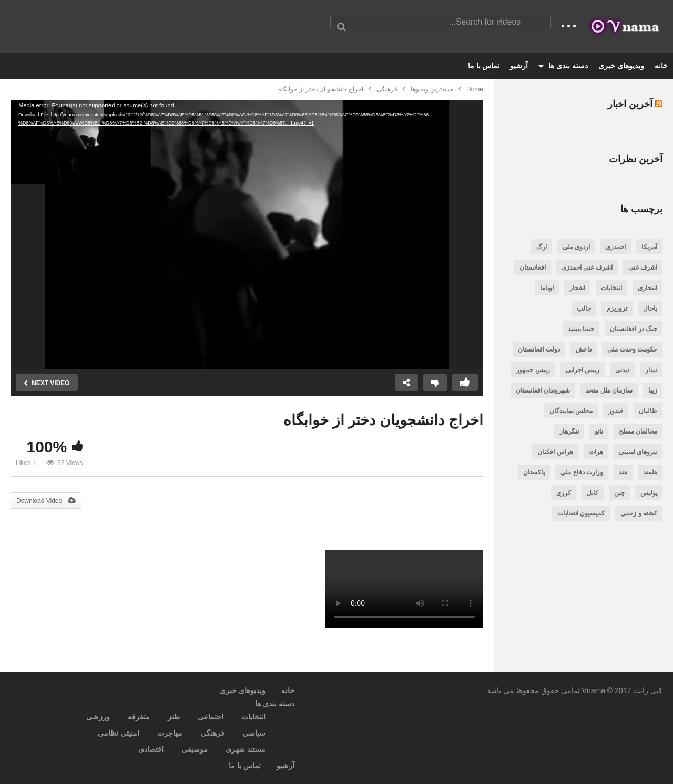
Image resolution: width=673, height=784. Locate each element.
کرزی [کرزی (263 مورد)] (564, 493)
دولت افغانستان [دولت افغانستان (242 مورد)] (539, 349)
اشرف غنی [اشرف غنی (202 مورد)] (643, 267)
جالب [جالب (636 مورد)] (584, 308)
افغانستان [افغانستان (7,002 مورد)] (533, 267)
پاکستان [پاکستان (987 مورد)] (534, 472)
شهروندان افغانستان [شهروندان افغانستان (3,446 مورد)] (543, 390)
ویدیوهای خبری (621, 66)
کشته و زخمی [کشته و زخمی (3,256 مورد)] (639, 513)
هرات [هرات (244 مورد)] (596, 452)
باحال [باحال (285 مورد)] (650, 308)
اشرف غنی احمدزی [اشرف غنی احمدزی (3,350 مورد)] (587, 267)
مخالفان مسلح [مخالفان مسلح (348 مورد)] (638, 431)
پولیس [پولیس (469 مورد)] (649, 493)
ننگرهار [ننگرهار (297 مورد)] (569, 431)
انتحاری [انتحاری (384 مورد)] (647, 288)
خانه (661, 66)
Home (475, 89)
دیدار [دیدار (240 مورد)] (651, 370)
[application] (247, 234)
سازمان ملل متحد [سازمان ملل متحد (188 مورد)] (609, 390)
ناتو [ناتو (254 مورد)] (599, 431)
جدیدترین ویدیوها (432, 89)
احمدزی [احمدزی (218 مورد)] (616, 247)
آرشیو (519, 66)
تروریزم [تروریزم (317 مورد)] (617, 308)
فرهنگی (387, 89)
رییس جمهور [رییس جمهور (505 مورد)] (533, 370)
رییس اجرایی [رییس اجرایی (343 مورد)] (583, 370)
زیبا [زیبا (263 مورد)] (653, 390)
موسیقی (195, 749)
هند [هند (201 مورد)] (623, 472)
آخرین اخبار (630, 104)
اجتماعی (211, 717)
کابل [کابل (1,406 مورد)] (593, 493)
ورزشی (98, 717)
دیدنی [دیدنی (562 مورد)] (622, 370)
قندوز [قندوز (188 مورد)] (616, 411)
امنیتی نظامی (119, 733)
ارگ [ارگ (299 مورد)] (542, 247)
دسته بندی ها (563, 66)
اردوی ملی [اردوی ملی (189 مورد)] (576, 247)
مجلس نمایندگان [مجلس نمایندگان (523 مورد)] (571, 411)
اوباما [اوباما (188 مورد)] (547, 288)
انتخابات (253, 717)
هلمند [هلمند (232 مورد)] (650, 472)
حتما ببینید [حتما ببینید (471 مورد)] (581, 329)
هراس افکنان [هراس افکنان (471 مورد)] (555, 452)
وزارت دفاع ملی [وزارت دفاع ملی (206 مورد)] (582, 472)
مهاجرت (170, 733)
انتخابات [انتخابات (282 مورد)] (611, 288)
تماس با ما (484, 66)
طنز (174, 717)
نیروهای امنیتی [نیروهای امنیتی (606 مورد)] (638, 452)
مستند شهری (246, 749)
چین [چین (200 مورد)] (619, 493)
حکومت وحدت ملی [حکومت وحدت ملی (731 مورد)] (632, 349)
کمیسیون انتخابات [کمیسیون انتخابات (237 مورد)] (581, 513)
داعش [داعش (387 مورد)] (584, 349)
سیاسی (254, 733)
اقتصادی (151, 749)
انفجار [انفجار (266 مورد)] (577, 288)
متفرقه (139, 717)
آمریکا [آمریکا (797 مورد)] (649, 247)
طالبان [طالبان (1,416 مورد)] (648, 411)
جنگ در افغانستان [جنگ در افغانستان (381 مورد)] (634, 329)
